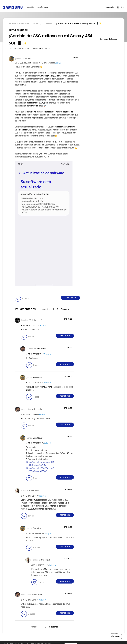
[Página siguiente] (67, 309)
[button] (75, 58)
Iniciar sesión (109, 7)
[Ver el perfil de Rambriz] (25, 491)
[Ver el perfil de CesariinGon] (31, 349)
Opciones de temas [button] (108, 39)
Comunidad (30, 7)
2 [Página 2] (57, 309)
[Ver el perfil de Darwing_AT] (26, 320)
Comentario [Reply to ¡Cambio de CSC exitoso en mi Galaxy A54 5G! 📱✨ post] (70, 298)
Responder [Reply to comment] (65, 336)
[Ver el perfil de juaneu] (18, 59)
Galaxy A (58, 63)
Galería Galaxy (42, 7)
